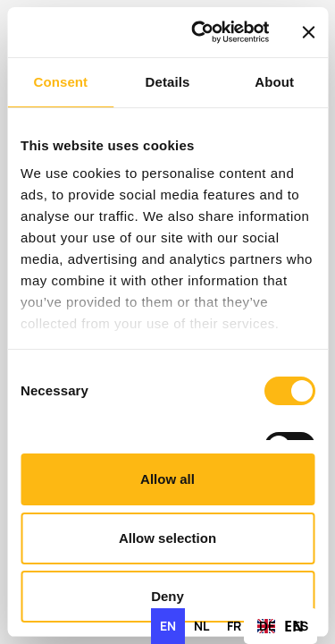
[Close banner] (308, 32)
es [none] (301, 626)
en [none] (168, 626)
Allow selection (167, 538)
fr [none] (234, 626)
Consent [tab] (60, 82)
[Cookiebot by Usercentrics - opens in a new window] (200, 32)
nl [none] (201, 626)
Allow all (167, 479)
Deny (167, 596)
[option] (201, 626)
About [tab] (274, 82)
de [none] (267, 626)
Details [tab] (168, 82)
